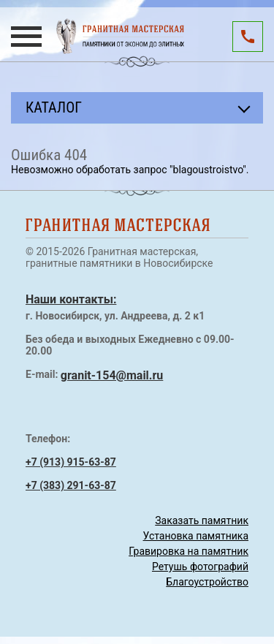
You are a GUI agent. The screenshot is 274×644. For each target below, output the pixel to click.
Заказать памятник (202, 520)
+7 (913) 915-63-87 (71, 462)
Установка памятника (196, 536)
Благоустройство (207, 582)
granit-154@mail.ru (112, 375)
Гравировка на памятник (189, 551)
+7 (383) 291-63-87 (71, 485)
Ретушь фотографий (200, 567)
